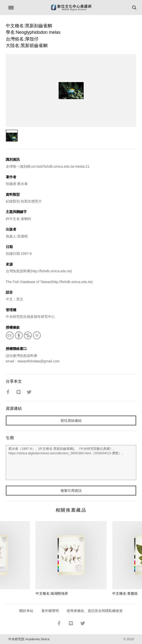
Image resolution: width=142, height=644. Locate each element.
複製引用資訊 (71, 491)
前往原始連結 (71, 420)
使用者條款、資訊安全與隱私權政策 (95, 611)
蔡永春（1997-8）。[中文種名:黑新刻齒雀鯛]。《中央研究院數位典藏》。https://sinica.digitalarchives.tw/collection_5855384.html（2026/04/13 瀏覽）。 (71, 463)
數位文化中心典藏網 (71, 8)
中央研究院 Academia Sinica (29, 639)
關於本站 (26, 611)
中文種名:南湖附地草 (52, 593)
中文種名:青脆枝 (125, 593)
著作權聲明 (50, 611)
